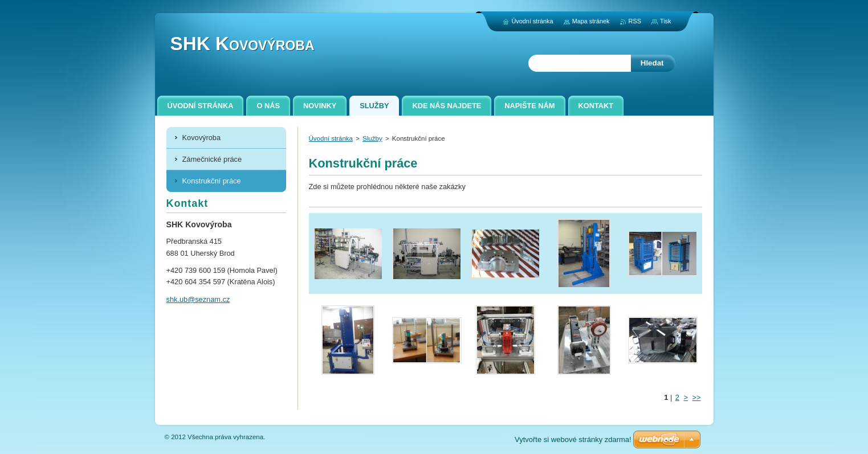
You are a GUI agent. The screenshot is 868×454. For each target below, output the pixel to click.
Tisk (666, 21)
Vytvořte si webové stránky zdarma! (573, 439)
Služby (372, 138)
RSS (635, 21)
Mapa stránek (591, 21)
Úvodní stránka (331, 138)
